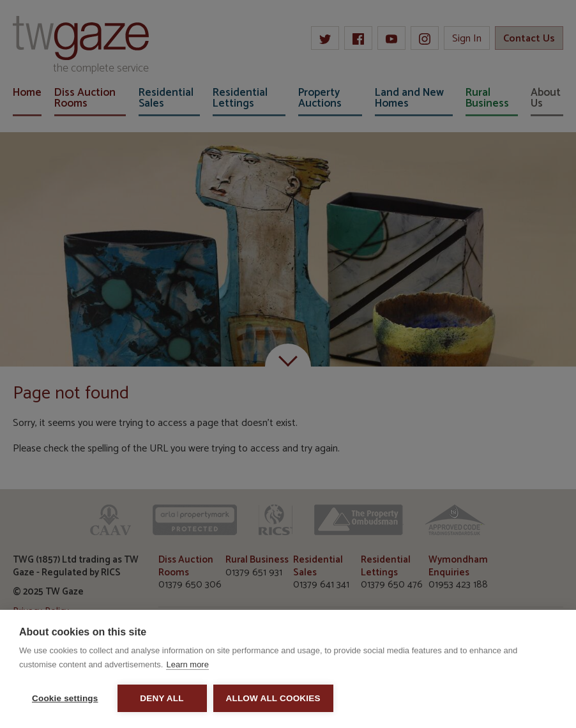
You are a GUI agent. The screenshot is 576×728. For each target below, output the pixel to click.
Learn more (187, 664)
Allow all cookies (273, 698)
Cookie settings (65, 698)
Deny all (162, 698)
